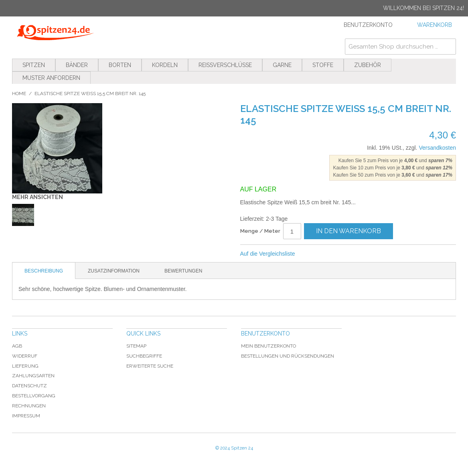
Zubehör (368, 65)
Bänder (77, 65)
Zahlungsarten (33, 376)
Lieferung (25, 366)
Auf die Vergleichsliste (268, 254)
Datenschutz (29, 386)
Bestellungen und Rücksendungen (288, 356)
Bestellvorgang (34, 396)
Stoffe (323, 65)
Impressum (26, 416)
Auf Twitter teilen (344, 254)
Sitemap (136, 346)
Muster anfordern (51, 78)
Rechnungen (29, 406)
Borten (120, 65)
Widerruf (25, 356)
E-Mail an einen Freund (312, 254)
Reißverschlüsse (225, 65)
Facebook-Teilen (328, 254)
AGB (17, 346)
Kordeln (165, 65)
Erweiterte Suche (150, 366)
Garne (282, 65)
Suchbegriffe (144, 356)
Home (19, 94)
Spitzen (34, 65)
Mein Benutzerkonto (268, 346)
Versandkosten (437, 148)
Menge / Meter (260, 231)
